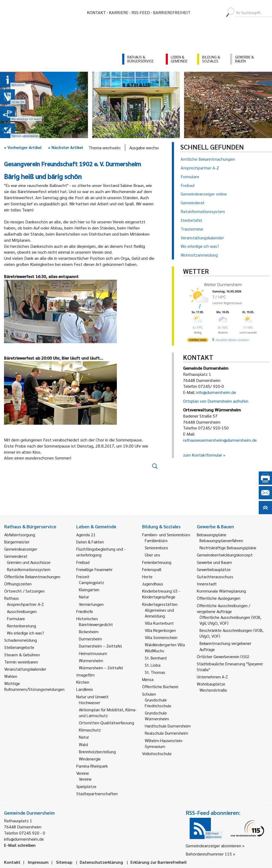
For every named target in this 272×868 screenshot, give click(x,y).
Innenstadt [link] (207, 584)
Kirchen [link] (83, 682)
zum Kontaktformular (203, 455)
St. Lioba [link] (153, 665)
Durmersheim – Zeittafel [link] (100, 646)
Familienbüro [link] (156, 540)
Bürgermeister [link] (17, 542)
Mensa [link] (148, 679)
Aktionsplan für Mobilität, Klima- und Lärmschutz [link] (108, 712)
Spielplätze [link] (86, 786)
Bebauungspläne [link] (212, 535)
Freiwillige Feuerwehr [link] (94, 569)
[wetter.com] (198, 341)
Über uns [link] (152, 555)
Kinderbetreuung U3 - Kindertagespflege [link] (161, 594)
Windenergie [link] (90, 759)
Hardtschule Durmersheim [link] (168, 726)
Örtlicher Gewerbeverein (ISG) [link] (223, 656)
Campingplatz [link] (92, 582)
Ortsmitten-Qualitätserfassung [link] (107, 723)
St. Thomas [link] (155, 672)
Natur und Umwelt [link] (92, 697)
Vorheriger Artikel (23, 147)
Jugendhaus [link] (153, 584)
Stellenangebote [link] (19, 647)
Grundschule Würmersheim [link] (157, 716)
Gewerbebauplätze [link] (214, 569)
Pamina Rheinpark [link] (92, 766)
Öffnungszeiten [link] (18, 584)
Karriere (119, 12)
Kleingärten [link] (89, 590)
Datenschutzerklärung (101, 862)
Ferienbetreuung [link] (157, 562)
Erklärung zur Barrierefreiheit (159, 862)
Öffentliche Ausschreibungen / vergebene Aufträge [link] (224, 608)
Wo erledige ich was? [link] (25, 633)
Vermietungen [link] (91, 604)
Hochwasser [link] (90, 702)
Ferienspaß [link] (152, 569)
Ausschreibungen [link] (22, 611)
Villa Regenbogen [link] (160, 630)
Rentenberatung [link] (22, 626)
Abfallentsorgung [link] (20, 535)
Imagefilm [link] (85, 675)
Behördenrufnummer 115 (209, 854)
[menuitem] (199, 12)
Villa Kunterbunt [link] (159, 623)
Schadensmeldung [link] (21, 640)
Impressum (38, 862)
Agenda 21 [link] (86, 535)
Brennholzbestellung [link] (97, 752)
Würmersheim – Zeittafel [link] (101, 668)
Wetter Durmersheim (223, 284)
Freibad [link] (83, 562)
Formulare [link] (16, 618)
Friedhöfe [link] (85, 611)
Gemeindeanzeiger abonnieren (213, 846)
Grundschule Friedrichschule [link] (158, 703)
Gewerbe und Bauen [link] (214, 562)
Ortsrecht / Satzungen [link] (24, 591)
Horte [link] (147, 576)
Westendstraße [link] (213, 690)
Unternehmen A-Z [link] (212, 677)
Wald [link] (83, 744)
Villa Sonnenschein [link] (161, 637)
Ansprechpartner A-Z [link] (25, 604)
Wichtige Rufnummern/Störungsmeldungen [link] (34, 686)
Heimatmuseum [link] (93, 653)
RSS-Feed (141, 12)
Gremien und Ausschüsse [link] (29, 562)
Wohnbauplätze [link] (211, 684)
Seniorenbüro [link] (156, 548)
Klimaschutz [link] (90, 730)
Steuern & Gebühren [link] (22, 655)
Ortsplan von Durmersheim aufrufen (216, 401)
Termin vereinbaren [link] (21, 662)
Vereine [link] (85, 779)
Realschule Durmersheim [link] (166, 733)
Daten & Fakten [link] (90, 542)
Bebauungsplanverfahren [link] (221, 540)
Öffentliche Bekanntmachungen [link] (32, 576)
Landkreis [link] (85, 689)
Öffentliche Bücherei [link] (160, 686)
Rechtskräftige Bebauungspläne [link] (228, 548)
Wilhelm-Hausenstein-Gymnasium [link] (164, 743)
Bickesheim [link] (89, 631)
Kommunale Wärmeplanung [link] (221, 591)
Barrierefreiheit (172, 12)
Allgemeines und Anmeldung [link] (159, 613)
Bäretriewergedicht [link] (96, 624)
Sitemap (64, 862)
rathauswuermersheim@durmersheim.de (220, 440)
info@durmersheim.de (216, 392)
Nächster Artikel (66, 147)
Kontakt (96, 12)
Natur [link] (84, 597)
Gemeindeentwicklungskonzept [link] (225, 555)
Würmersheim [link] (91, 660)
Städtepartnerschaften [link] (97, 793)
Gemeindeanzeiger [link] (21, 549)
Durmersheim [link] (90, 639)
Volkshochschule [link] (157, 753)
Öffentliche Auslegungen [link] (219, 598)
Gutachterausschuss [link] (215, 576)
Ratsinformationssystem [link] (29, 569)
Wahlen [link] (11, 676)
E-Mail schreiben (20, 845)
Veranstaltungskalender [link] (25, 669)
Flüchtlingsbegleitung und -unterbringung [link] (101, 552)
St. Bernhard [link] (156, 658)
